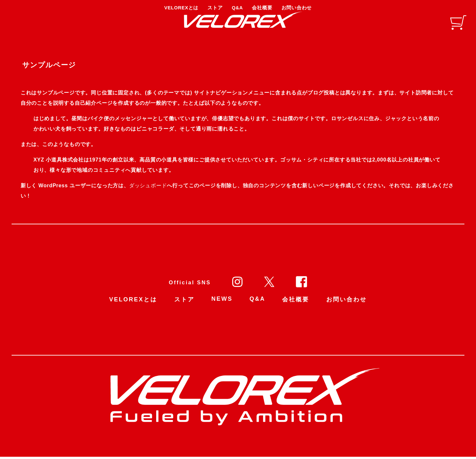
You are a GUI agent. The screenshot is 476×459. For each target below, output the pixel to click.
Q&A (257, 302)
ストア (184, 302)
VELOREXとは (133, 302)
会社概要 (296, 302)
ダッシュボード (149, 188)
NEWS (222, 302)
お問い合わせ (347, 302)
